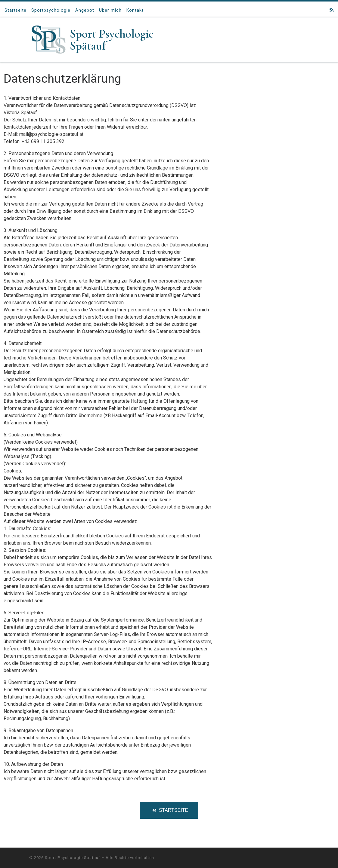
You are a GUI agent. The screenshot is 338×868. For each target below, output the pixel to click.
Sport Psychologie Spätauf (73, 858)
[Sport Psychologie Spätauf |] (48, 39)
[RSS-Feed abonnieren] (332, 10)
